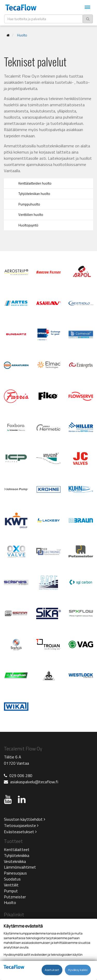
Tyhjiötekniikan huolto (34, 194)
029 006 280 (21, 776)
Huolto (22, 35)
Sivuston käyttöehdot (25, 819)
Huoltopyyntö (28, 225)
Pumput (11, 891)
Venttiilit (11, 885)
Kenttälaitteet (17, 849)
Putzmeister (15, 897)
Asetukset (52, 970)
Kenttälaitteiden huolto (35, 183)
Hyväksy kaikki (78, 970)
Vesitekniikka (15, 861)
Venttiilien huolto (31, 215)
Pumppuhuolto (29, 204)
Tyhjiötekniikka (17, 855)
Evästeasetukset (20, 832)
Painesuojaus (15, 873)
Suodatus (12, 879)
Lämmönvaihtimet (20, 867)
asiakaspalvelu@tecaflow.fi (34, 782)
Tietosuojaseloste (21, 825)
